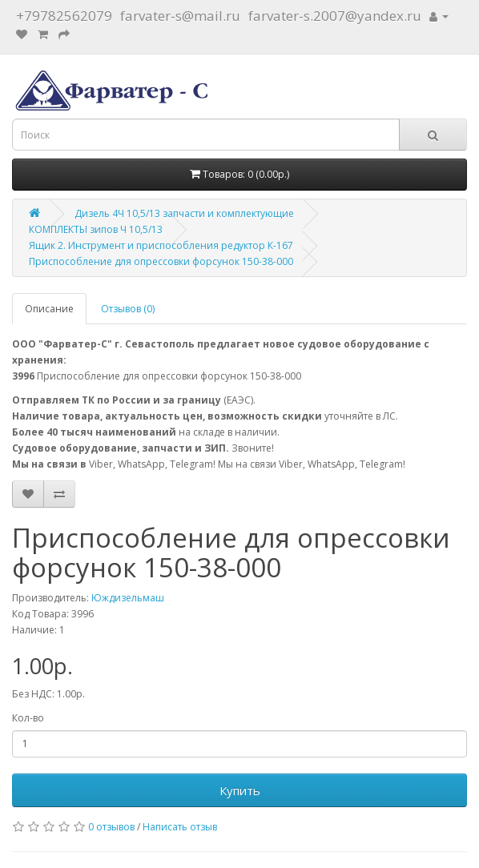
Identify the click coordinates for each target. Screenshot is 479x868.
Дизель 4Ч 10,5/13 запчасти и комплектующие (184, 213)
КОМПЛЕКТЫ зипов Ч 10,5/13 (96, 229)
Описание (49, 309)
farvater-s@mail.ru (180, 16)
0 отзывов (111, 827)
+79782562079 (64, 16)
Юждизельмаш (128, 598)
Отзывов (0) (128, 309)
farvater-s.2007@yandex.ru (335, 16)
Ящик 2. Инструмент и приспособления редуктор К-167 (161, 245)
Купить (240, 790)
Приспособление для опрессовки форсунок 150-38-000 (161, 261)
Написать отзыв (180, 827)
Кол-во (28, 718)
